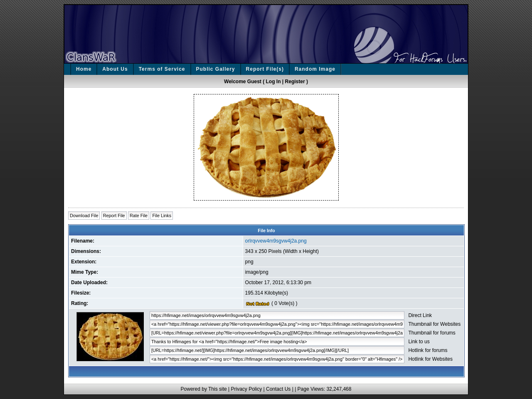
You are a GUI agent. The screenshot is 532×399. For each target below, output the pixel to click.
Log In (273, 82)
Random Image (315, 69)
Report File (114, 216)
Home (84, 69)
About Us (115, 69)
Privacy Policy (246, 389)
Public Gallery (216, 69)
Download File (84, 216)
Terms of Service (162, 69)
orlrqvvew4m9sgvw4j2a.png (276, 241)
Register (295, 82)
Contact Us (278, 389)
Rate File (139, 216)
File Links (162, 216)
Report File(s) (265, 69)
